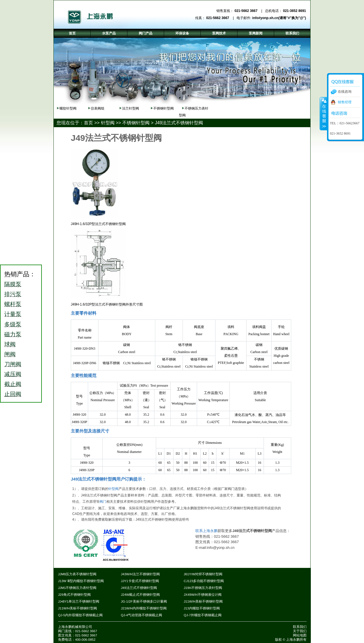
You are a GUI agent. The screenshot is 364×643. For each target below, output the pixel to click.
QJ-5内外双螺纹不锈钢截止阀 (80, 615)
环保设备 (182, 33)
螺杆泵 (13, 304)
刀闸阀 (13, 364)
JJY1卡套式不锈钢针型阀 (140, 581)
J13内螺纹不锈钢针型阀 (202, 608)
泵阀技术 (219, 33)
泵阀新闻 (256, 33)
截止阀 (13, 384)
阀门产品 (146, 33)
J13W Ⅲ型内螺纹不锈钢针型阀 (81, 581)
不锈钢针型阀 (164, 108)
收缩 (324, 114)
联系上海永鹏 (206, 531)
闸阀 (10, 354)
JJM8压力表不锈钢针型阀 (77, 574)
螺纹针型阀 (68, 108)
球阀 (10, 344)
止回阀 (13, 394)
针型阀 (108, 123)
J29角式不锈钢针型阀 (74, 595)
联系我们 (300, 627)
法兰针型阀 (131, 108)
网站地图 (300, 635)
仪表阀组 (98, 108)
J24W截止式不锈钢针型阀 (140, 595)
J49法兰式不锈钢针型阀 (179, 123)
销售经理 (345, 102)
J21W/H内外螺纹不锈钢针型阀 (144, 608)
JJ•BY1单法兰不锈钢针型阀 (79, 601)
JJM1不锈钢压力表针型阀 (77, 588)
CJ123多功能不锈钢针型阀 (204, 581)
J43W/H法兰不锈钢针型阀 (140, 574)
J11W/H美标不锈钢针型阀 (203, 601)
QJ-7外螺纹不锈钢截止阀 (203, 615)
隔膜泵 (13, 284)
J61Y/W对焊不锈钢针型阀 (203, 574)
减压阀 (13, 374)
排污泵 (13, 294)
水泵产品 (109, 33)
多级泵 (13, 324)
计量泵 (13, 314)
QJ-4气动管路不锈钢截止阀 (141, 615)
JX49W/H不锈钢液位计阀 (203, 595)
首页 (88, 123)
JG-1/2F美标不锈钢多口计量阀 (144, 601)
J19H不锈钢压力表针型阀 (203, 588)
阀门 (103, 502)
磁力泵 (13, 334)
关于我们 (300, 631)
